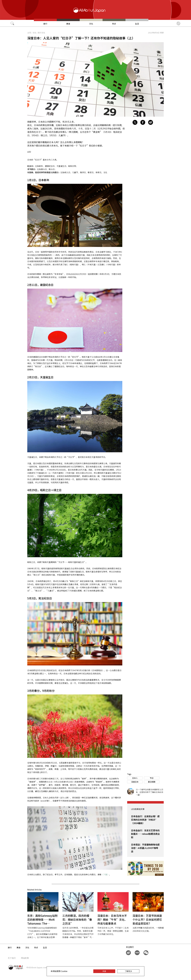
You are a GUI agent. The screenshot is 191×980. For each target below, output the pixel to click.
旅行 (45, 24)
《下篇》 (105, 875)
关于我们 (12, 958)
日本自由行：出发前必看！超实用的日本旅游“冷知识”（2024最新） (145, 820)
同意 (104, 971)
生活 (137, 24)
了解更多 (128, 971)
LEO (29, 152)
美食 (68, 24)
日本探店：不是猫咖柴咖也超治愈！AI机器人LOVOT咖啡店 (145, 848)
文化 (91, 24)
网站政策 (25, 958)
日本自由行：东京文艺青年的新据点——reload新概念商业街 (145, 834)
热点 (114, 24)
